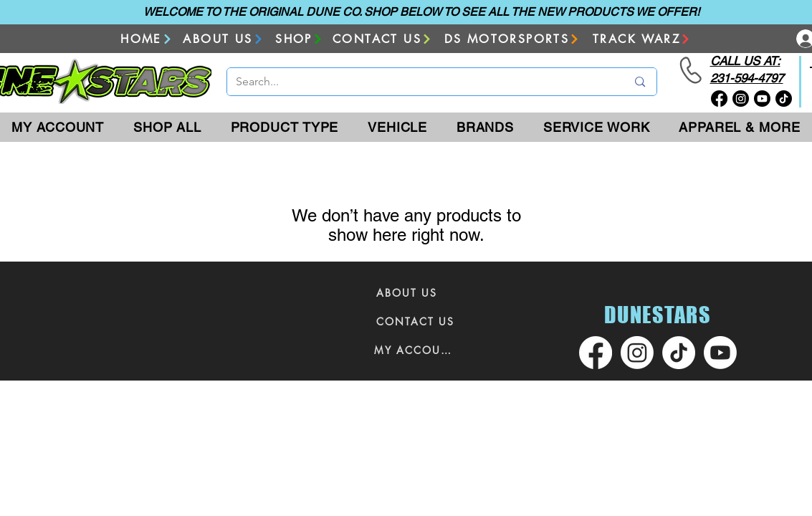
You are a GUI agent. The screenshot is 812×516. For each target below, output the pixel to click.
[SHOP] (300, 39)
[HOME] (147, 39)
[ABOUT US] (224, 39)
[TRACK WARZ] (642, 39)
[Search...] (421, 82)
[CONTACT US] (383, 39)
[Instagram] (741, 99)
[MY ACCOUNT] (416, 350)
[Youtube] (762, 99)
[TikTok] (784, 99)
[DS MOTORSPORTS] (512, 39)
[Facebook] (719, 99)
